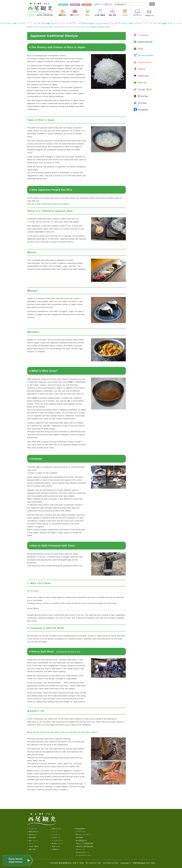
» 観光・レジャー (33, 841)
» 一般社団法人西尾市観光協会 (83, 846)
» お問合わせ (55, 849)
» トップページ (32, 829)
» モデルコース (55, 837)
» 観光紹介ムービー (57, 843)
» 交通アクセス (55, 846)
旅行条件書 (78, 837)
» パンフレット (55, 835)
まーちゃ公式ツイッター (82, 855)
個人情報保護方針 (80, 841)
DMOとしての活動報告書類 (83, 843)
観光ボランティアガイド (82, 835)
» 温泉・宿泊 (31, 849)
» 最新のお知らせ (33, 832)
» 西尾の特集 (31, 837)
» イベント (54, 832)
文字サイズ (99, 4)
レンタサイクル (80, 832)
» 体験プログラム (56, 829)
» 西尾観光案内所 (79, 829)
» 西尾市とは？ (32, 835)
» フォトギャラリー (57, 841)
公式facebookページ (81, 852)
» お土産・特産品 (33, 846)
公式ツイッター (80, 849)
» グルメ (30, 843)
